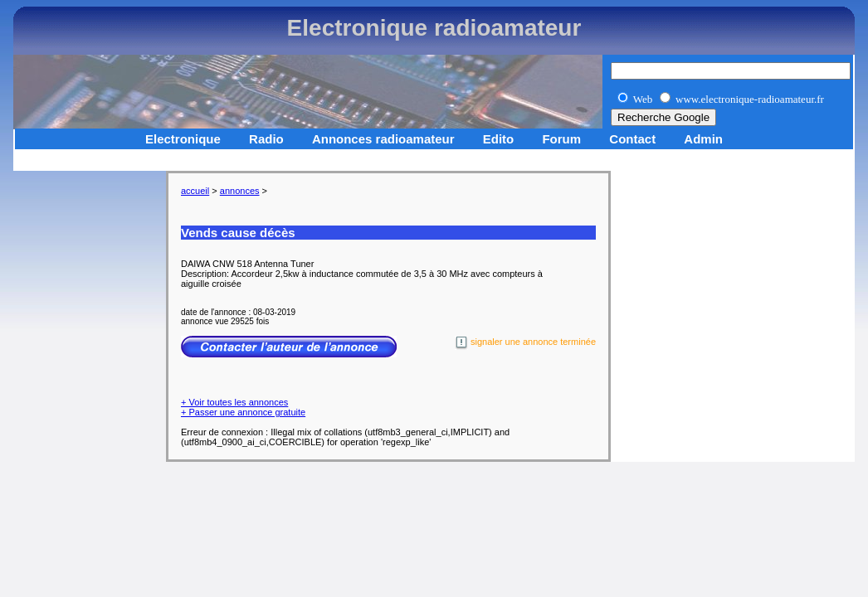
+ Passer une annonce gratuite (243, 412)
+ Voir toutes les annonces (234, 402)
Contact (632, 139)
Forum (561, 139)
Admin (703, 139)
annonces (240, 191)
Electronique (183, 139)
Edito (499, 139)
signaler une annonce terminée (525, 343)
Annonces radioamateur (383, 139)
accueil (195, 191)
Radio (266, 139)
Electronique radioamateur (434, 28)
